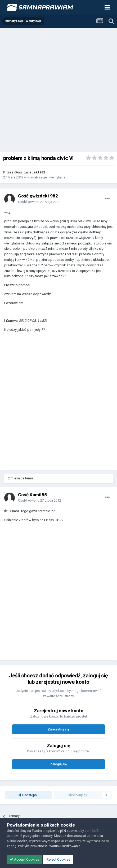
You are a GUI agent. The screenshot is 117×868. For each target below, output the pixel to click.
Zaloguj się (58, 764)
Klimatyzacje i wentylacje (46, 177)
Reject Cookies (58, 859)
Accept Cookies (24, 859)
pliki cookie (69, 831)
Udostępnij (28, 795)
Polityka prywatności (33, 846)
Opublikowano (39, 202)
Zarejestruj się (58, 729)
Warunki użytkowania (65, 846)
